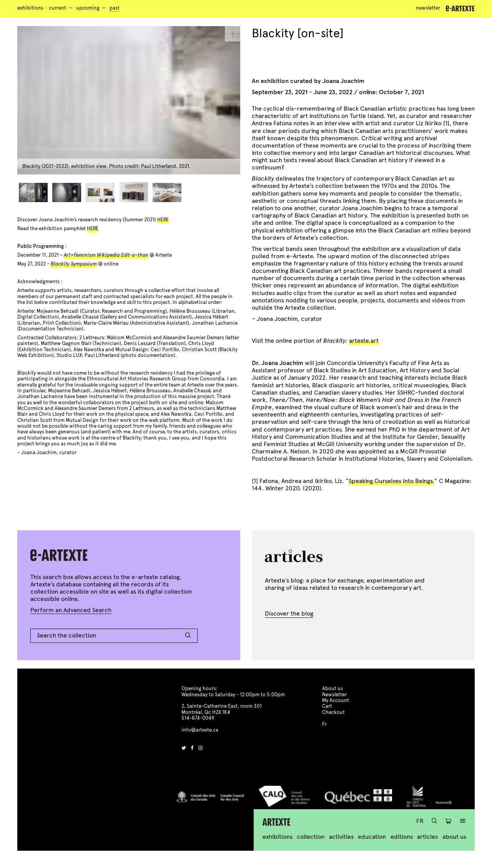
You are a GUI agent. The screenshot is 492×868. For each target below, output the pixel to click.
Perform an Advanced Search (71, 610)
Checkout (333, 712)
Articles (427, 837)
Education (372, 837)
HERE (163, 220)
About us (454, 837)
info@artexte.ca (200, 730)
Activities (341, 837)
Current (57, 8)
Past (115, 8)
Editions (402, 837)
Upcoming (88, 8)
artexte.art (364, 341)
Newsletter (428, 8)
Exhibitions (30, 8)
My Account (336, 700)
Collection (311, 837)
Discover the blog (289, 613)
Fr (420, 821)
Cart (327, 706)
